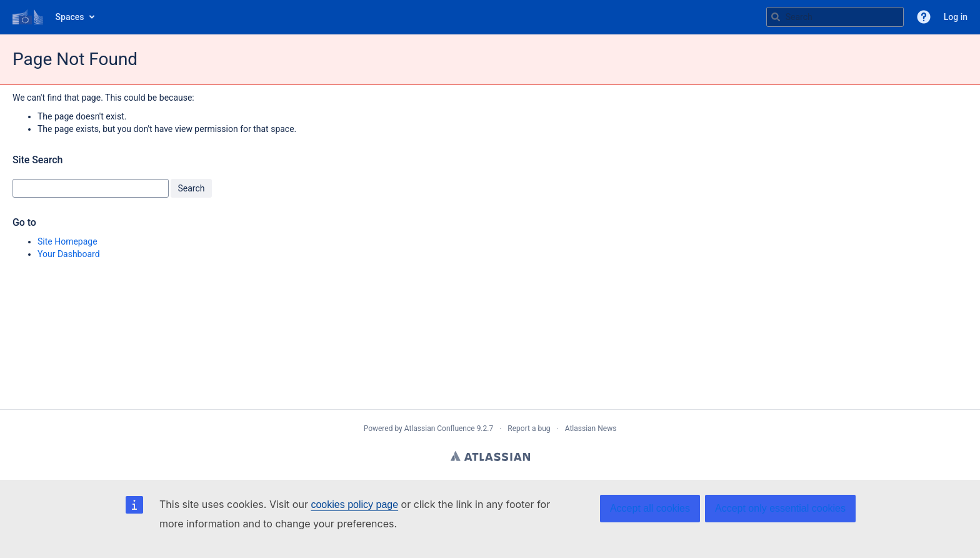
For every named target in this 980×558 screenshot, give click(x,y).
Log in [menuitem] (956, 17)
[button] (924, 17)
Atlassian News (591, 429)
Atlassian (490, 456)
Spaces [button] (70, 17)
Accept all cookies (650, 508)
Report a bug (529, 429)
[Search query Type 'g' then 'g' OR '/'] (835, 17)
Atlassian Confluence (440, 429)
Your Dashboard (69, 254)
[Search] (776, 17)
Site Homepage (67, 241)
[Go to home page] (28, 17)
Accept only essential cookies (780, 508)
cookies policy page (354, 505)
